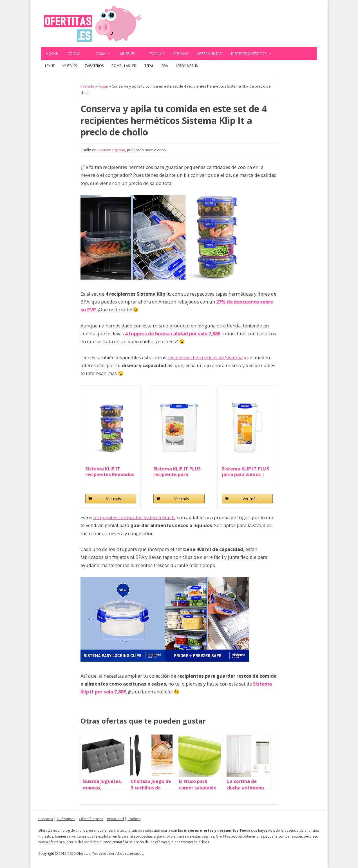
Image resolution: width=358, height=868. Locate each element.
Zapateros (94, 66)
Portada (87, 86)
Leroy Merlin (187, 66)
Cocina (79, 54)
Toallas (157, 54)
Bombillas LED (124, 66)
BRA (165, 66)
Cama (106, 54)
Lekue (50, 66)
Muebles (133, 54)
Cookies (134, 819)
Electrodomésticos (254, 54)
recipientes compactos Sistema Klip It (134, 517)
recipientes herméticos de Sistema (205, 357)
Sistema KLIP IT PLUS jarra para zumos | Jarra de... (245, 472)
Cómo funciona (91, 819)
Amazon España (111, 150)
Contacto (46, 819)
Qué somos (66, 819)
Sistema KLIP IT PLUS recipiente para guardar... (177, 472)
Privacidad (115, 819)
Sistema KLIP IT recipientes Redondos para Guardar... (110, 472)
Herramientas (209, 54)
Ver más (114, 499)
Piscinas (181, 54)
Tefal (149, 66)
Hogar (52, 54)
